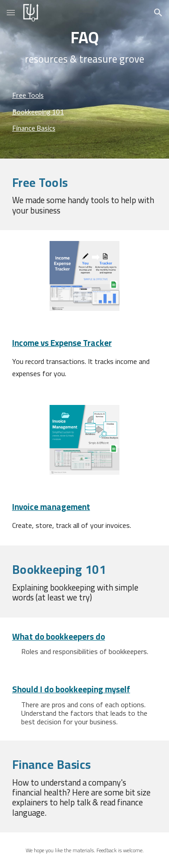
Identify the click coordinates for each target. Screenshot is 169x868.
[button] (11, 12)
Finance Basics (34, 128)
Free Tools (28, 95)
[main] (85, 46)
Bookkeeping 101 (38, 112)
